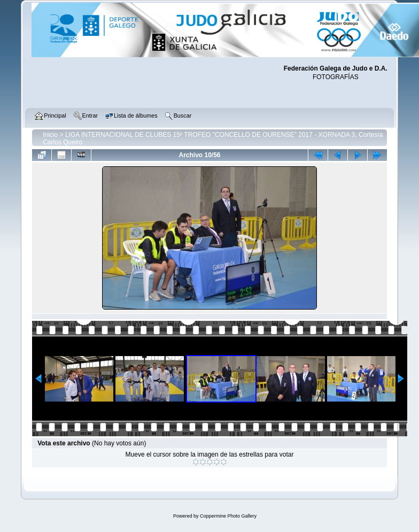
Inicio (50, 135)
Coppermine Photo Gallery (228, 516)
